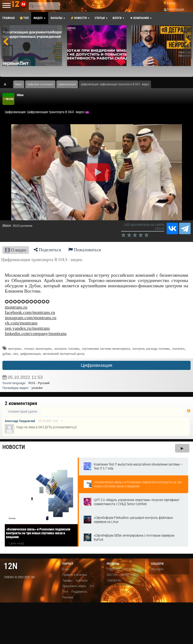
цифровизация (30, 354)
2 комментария (21, 403)
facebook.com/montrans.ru (30, 312)
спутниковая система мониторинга (106, 349)
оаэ (15, 354)
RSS (189, 411)
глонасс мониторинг (38, 349)
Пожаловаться (85, 250)
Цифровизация (96, 365)
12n (11, 566)
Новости (14, 447)
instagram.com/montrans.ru (31, 318)
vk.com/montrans (21, 323)
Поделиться (47, 250)
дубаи (6, 354)
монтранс (15, 349)
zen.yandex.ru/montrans (27, 328)
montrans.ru (16, 307)
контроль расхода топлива (151, 349)
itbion (20, 95)
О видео (16, 250)
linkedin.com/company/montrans (36, 334)
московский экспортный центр (64, 354)
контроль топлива (67, 349)
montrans (178, 349)
